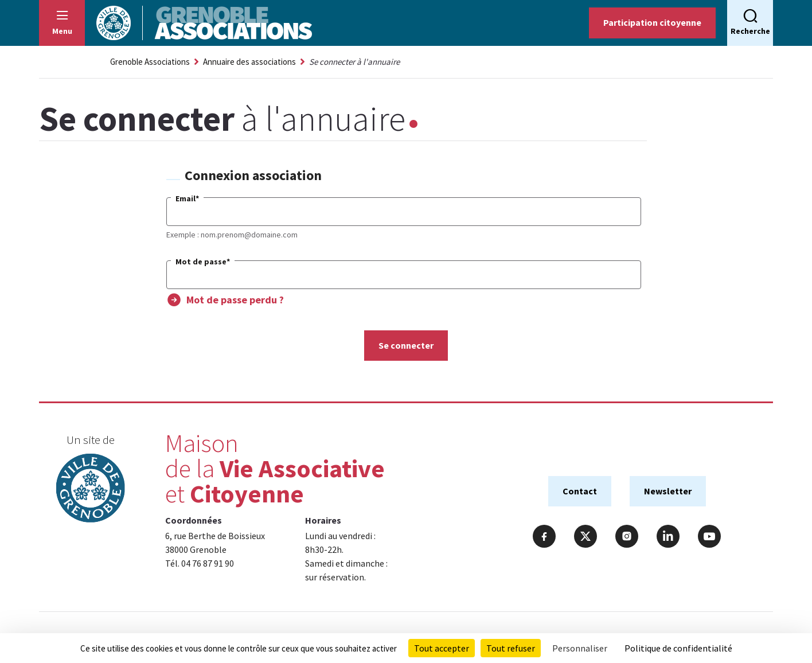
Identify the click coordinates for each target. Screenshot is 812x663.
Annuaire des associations (249, 62)
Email (187, 198)
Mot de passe (203, 262)
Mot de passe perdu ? (235, 300)
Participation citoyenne (652, 22)
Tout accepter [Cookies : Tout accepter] (442, 648)
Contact (580, 491)
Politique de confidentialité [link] (678, 648)
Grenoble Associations (150, 62)
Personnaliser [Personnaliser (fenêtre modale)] (580, 648)
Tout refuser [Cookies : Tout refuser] (511, 648)
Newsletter (668, 491)
